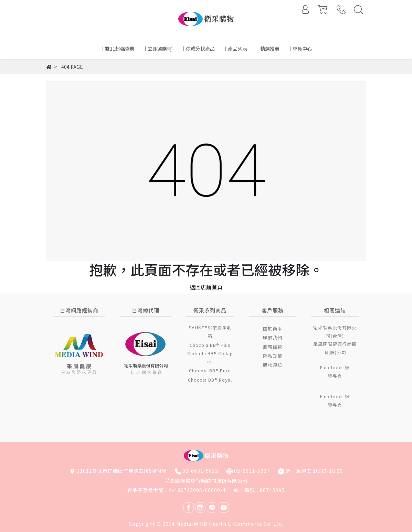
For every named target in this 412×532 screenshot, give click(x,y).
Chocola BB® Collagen (210, 357)
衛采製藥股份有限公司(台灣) (335, 332)
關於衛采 (273, 328)
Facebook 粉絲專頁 (335, 371)
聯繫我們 (273, 337)
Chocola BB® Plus (210, 345)
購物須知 (273, 365)
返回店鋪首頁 (206, 287)
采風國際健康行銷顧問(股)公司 (335, 348)
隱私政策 (273, 356)
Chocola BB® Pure (210, 370)
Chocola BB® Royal (210, 380)
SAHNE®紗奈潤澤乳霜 (210, 332)
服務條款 (273, 347)
